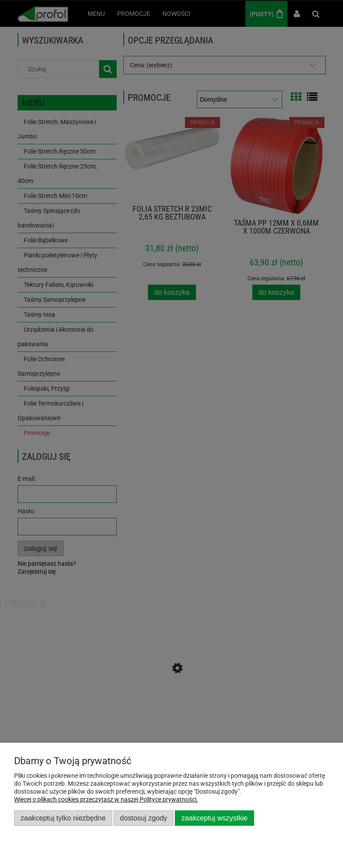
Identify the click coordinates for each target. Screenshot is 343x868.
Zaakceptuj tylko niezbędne (63, 818)
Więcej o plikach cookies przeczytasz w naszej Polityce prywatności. (106, 799)
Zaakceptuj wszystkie (214, 818)
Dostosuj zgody (143, 818)
